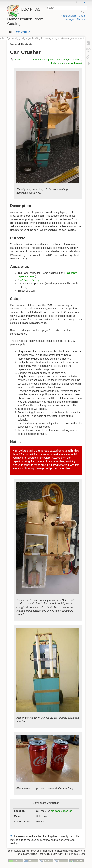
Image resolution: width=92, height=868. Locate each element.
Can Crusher (23, 32)
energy (69, 63)
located (78, 63)
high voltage (58, 63)
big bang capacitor (61, 811)
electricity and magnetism (42, 60)
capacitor (62, 60)
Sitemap (81, 19)
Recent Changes (68, 16)
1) (24, 387)
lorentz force (21, 60)
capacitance (75, 60)
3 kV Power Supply (28, 280)
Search (83, 12)
